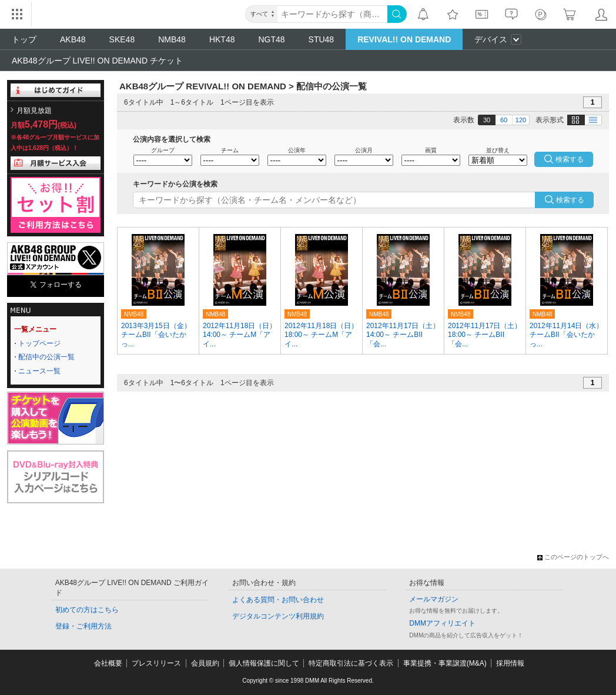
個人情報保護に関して (264, 663)
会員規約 (205, 663)
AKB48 (73, 39)
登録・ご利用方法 (83, 626)
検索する (570, 200)
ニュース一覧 (39, 371)
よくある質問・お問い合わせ (278, 600)
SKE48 (122, 39)
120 (521, 120)
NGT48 (271, 39)
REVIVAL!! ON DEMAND (404, 39)
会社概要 (108, 663)
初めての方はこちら (87, 610)
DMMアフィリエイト (442, 623)
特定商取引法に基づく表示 (351, 663)
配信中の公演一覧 (46, 357)
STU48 (322, 39)
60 (504, 120)
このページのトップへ (573, 557)
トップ (24, 39)
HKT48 (222, 39)
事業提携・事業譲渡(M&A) (445, 663)
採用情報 (510, 663)
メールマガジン (434, 599)
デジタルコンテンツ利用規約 (278, 616)
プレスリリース (156, 663)
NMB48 (172, 39)
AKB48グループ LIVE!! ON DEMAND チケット (97, 61)
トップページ (39, 343)
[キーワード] (332, 14)
